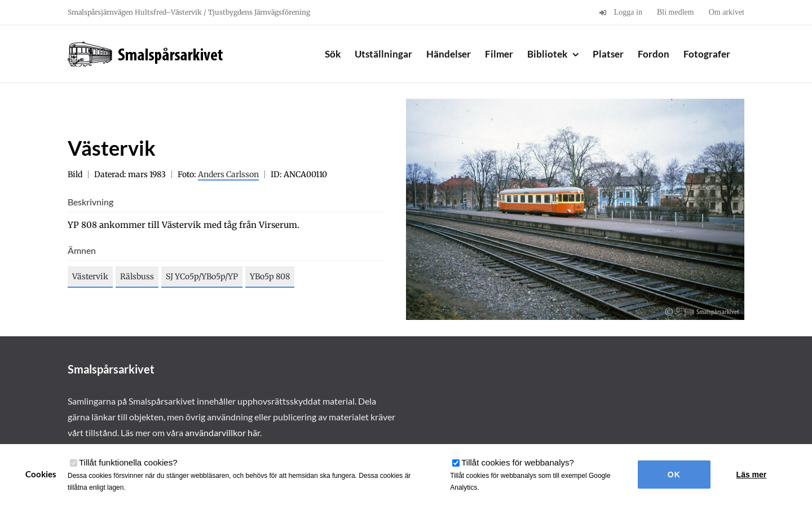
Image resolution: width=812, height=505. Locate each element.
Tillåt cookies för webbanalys (518, 462)
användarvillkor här (222, 432)
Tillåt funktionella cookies (128, 462)
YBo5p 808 (270, 276)
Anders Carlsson (228, 174)
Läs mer (752, 475)
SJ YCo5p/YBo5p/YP (202, 276)
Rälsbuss (137, 276)
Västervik (90, 276)
